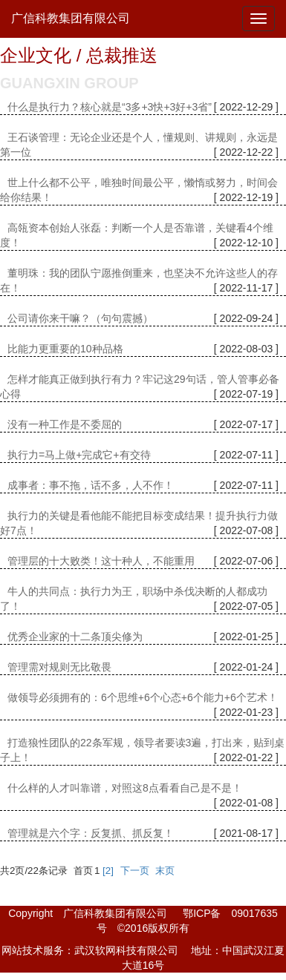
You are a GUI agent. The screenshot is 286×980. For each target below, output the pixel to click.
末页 (165, 871)
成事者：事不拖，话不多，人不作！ (91, 485)
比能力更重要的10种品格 (65, 349)
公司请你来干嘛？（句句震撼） (80, 318)
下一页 (135, 871)
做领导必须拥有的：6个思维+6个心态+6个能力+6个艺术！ (143, 697)
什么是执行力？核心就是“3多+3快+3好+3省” (110, 107)
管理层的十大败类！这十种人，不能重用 (101, 561)
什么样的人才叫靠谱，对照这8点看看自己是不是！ (125, 788)
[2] (108, 871)
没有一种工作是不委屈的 (65, 424)
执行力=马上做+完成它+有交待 (79, 455)
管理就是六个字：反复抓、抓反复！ (91, 833)
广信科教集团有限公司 (71, 18)
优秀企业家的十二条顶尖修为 (75, 637)
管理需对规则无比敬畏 (59, 667)
